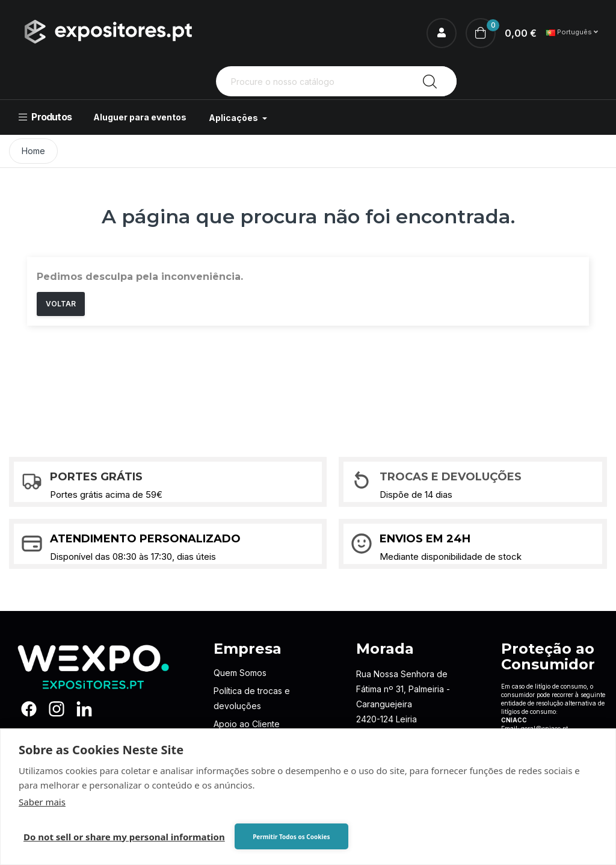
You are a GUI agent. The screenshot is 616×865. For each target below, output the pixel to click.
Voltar (61, 304)
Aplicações (234, 118)
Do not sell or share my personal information (124, 837)
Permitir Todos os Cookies (291, 837)
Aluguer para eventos (140, 117)
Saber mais (42, 802)
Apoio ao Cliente (247, 724)
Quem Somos (240, 673)
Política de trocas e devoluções (252, 698)
